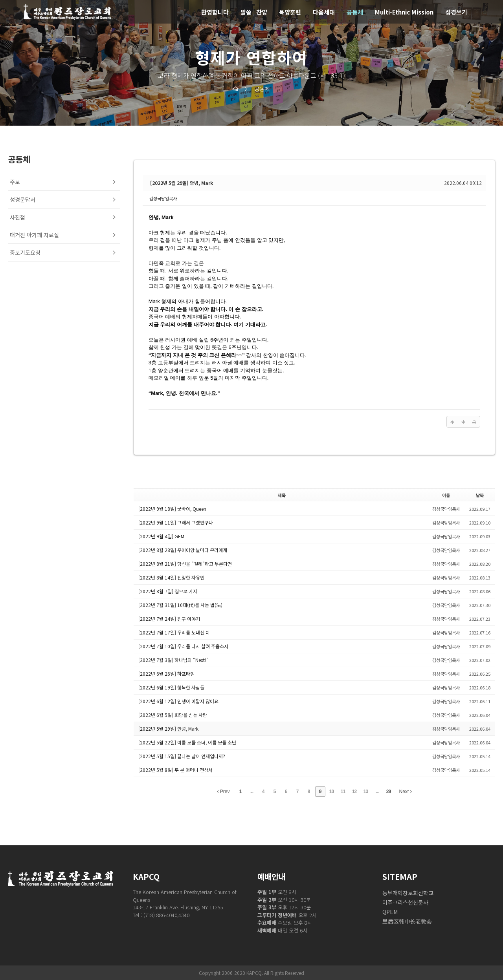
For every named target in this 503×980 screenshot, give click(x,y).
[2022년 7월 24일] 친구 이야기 (169, 619)
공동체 (257, 89)
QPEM (390, 912)
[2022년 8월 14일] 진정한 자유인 (171, 577)
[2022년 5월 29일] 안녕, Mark (182, 183)
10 (331, 792)
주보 (15, 182)
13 (366, 792)
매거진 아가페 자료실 (34, 235)
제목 (282, 495)
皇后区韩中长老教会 (407, 921)
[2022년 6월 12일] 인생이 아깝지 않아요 (178, 701)
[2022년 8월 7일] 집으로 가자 (168, 591)
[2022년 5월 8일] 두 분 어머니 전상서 (175, 770)
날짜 (480, 495)
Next (406, 792)
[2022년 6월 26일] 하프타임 (166, 674)
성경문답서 (23, 199)
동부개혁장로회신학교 (408, 893)
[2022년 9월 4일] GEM (161, 536)
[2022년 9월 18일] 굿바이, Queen (172, 509)
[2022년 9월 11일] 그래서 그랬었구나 (176, 522)
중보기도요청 (25, 252)
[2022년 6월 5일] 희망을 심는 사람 (173, 715)
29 (388, 792)
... (252, 792)
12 (354, 792)
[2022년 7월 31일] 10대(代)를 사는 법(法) (180, 605)
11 (343, 792)
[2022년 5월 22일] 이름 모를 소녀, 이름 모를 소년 (187, 742)
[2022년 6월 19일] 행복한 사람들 (171, 687)
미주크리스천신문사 (405, 902)
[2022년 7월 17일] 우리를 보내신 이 (174, 632)
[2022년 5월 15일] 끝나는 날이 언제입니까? (182, 756)
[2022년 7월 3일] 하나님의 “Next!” (173, 660)
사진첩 (17, 217)
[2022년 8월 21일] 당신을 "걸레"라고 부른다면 (185, 564)
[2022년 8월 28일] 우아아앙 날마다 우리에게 (183, 550)
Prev (223, 792)
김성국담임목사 (163, 198)
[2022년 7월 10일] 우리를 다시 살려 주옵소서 (183, 646)
